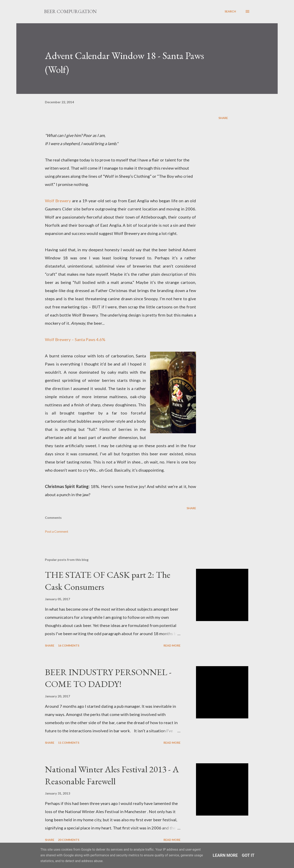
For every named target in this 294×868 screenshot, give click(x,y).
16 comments (69, 645)
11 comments (69, 743)
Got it (248, 855)
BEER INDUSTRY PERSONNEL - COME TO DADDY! (108, 678)
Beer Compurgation (70, 11)
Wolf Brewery (58, 201)
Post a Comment (57, 531)
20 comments (69, 840)
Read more (172, 645)
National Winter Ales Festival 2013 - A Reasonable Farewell (112, 775)
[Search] (230, 11)
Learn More (225, 855)
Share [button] (223, 118)
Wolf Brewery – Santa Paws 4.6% (75, 339)
